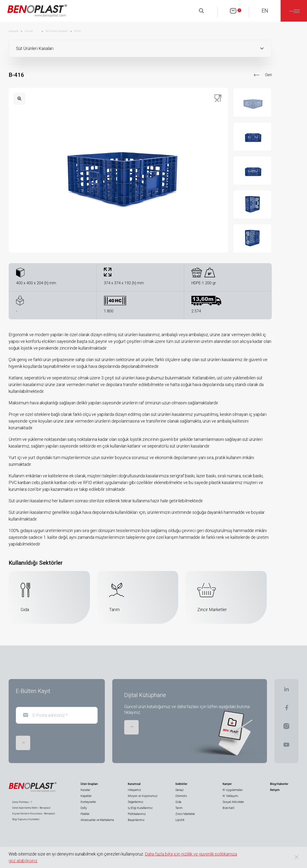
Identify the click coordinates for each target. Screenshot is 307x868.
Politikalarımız (137, 814)
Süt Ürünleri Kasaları (57, 31)
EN (265, 11)
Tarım (179, 808)
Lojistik (180, 820)
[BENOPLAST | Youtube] (286, 746)
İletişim (275, 790)
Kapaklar (86, 796)
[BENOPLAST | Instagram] (286, 728)
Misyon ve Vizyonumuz (143, 796)
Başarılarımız (136, 820)
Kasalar (85, 790)
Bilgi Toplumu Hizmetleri (26, 819)
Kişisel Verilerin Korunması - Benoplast (34, 814)
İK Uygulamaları (233, 790)
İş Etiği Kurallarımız (140, 808)
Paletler (85, 814)
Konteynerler (88, 802)
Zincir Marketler (185, 814)
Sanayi (180, 790)
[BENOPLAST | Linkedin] (286, 691)
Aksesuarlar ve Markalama (97, 820)
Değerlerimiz (136, 802)
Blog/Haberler (279, 784)
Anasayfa (14, 31)
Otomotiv (181, 796)
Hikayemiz (134, 790)
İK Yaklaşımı (230, 796)
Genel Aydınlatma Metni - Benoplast (31, 808)
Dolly (84, 808)
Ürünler (29, 31)
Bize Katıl (228, 808)
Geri (268, 75)
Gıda (178, 802)
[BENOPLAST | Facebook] (286, 709)
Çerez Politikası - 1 (22, 802)
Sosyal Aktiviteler (233, 802)
